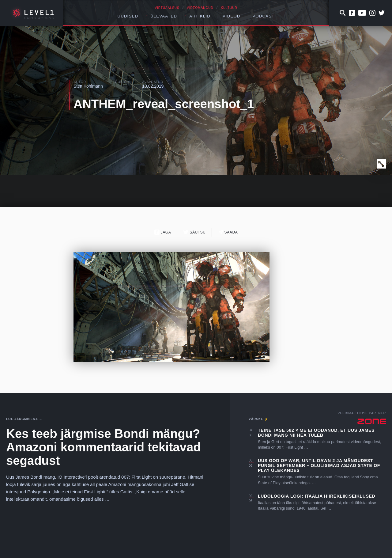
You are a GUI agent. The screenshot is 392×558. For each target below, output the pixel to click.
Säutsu (194, 232)
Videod (232, 16)
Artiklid (200, 16)
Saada (228, 232)
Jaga (163, 232)
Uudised (128, 16)
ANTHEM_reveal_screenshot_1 (164, 104)
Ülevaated (164, 16)
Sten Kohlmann (88, 86)
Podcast (264, 16)
